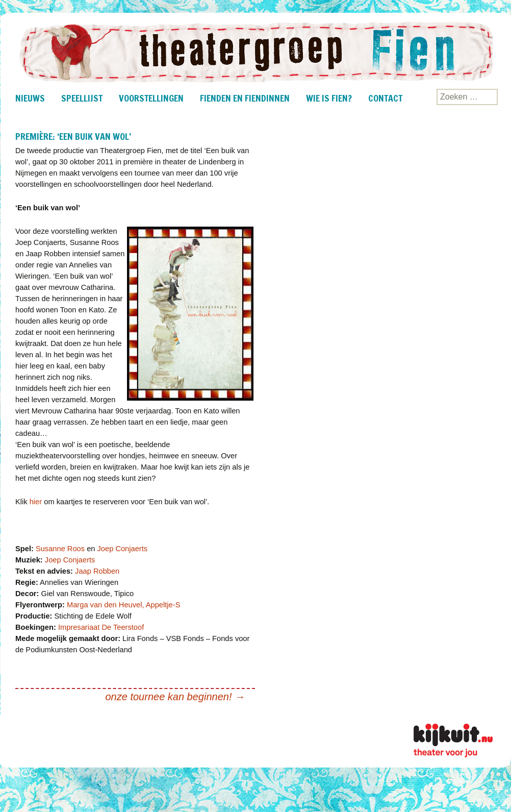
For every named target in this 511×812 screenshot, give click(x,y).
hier (36, 502)
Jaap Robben (97, 571)
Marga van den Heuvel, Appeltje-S (123, 605)
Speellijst (82, 98)
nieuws (30, 98)
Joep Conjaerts (123, 549)
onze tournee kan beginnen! (175, 697)
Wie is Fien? (329, 98)
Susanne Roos (60, 549)
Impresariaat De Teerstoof (101, 627)
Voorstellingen (151, 98)
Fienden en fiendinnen (245, 98)
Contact (385, 98)
